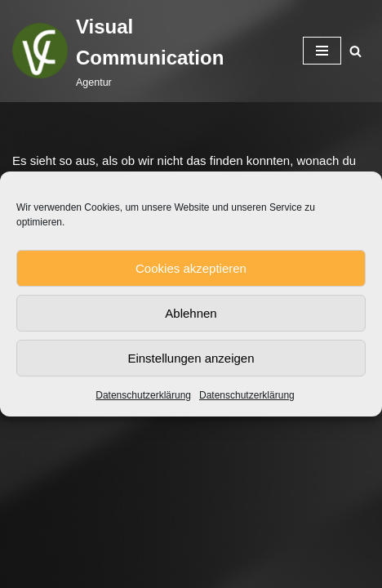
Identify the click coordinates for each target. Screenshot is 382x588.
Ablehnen (191, 313)
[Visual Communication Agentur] (145, 51)
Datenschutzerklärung (143, 395)
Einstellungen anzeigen (191, 358)
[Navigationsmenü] (322, 51)
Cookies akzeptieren (191, 268)
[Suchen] (355, 51)
